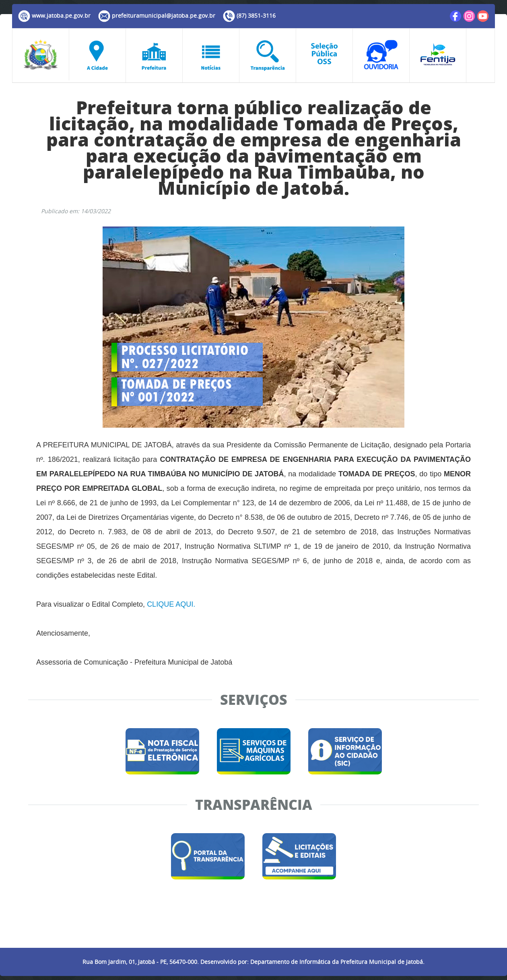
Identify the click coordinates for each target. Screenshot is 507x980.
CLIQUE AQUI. (171, 604)
